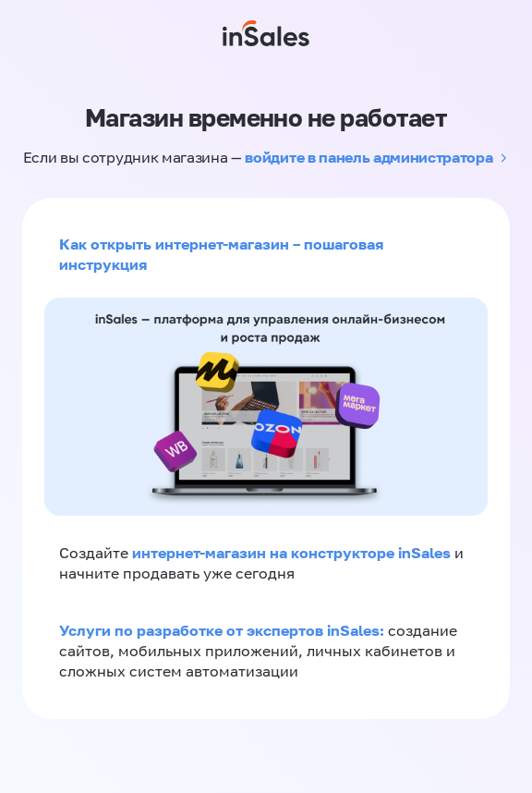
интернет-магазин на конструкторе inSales (293, 553)
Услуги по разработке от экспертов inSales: (224, 630)
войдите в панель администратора (369, 157)
